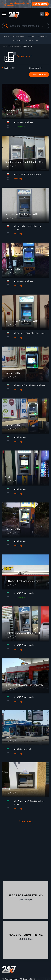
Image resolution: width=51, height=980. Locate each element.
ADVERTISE (17, 41)
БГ (42, 14)
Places (31, 37)
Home (6, 46)
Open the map (39, 75)
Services (43, 37)
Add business (40, 4)
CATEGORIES (19, 37)
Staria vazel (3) (36, 68)
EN (47, 14)
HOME (7, 37)
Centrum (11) (9, 68)
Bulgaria (18, 46)
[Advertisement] (26, 855)
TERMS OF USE (32, 41)
